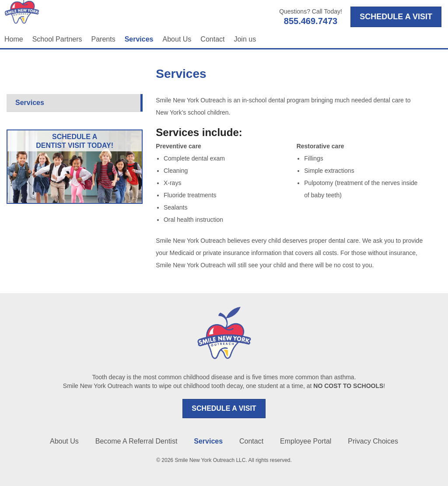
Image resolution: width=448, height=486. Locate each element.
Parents (103, 39)
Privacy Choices (373, 441)
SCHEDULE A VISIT (224, 408)
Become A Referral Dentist (136, 441)
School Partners (57, 39)
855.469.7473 (311, 21)
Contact (212, 39)
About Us (177, 39)
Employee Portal (306, 441)
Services (139, 39)
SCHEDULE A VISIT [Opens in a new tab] (396, 17)
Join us (245, 39)
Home (14, 39)
